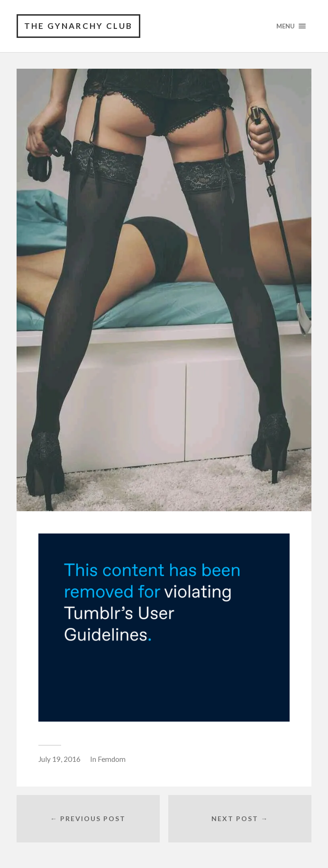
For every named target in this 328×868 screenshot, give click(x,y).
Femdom (112, 759)
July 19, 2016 (59, 759)
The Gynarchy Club (78, 26)
